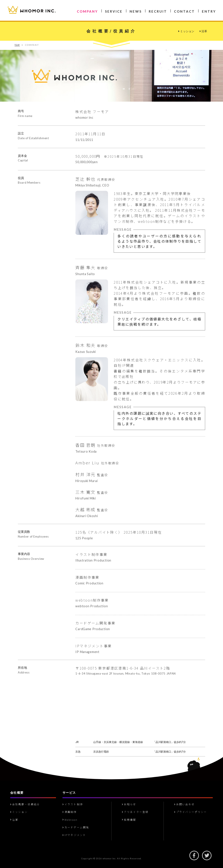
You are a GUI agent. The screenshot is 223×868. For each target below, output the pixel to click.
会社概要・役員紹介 (25, 804)
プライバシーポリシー (191, 812)
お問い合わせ (184, 804)
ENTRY (209, 11)
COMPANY (87, 11)
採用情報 (129, 820)
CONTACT (184, 11)
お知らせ (129, 804)
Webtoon (70, 820)
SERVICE (114, 11)
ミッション (186, 31)
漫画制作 (70, 812)
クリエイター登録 (135, 812)
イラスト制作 (73, 804)
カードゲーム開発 (76, 827)
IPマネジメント (74, 835)
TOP (17, 45)
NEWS (136, 11)
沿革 (203, 31)
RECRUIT (158, 11)
